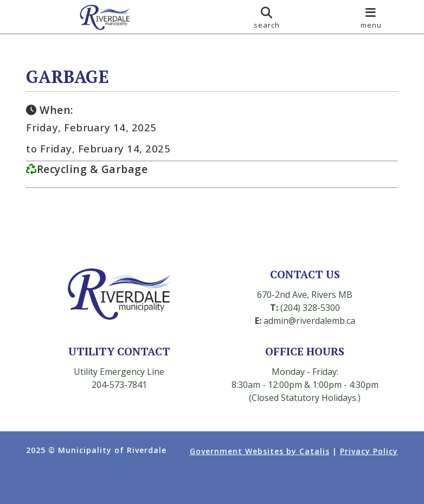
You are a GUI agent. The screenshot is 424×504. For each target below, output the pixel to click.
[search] (267, 17)
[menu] (371, 17)
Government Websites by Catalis (260, 451)
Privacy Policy (369, 451)
